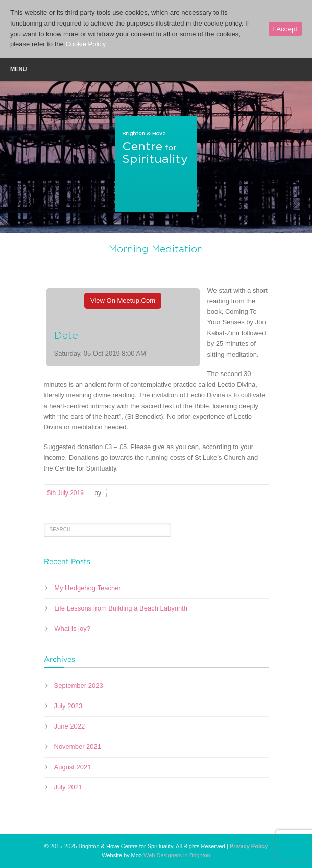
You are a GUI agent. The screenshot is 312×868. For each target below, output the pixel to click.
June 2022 (70, 726)
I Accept (285, 29)
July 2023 (68, 706)
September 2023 (79, 685)
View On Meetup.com (123, 301)
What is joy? (72, 629)
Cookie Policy (86, 44)
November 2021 (78, 747)
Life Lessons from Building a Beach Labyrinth (121, 608)
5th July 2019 (66, 493)
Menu (156, 68)
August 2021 (73, 767)
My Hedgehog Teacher (88, 588)
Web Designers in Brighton (177, 855)
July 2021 (68, 787)
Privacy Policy (249, 846)
